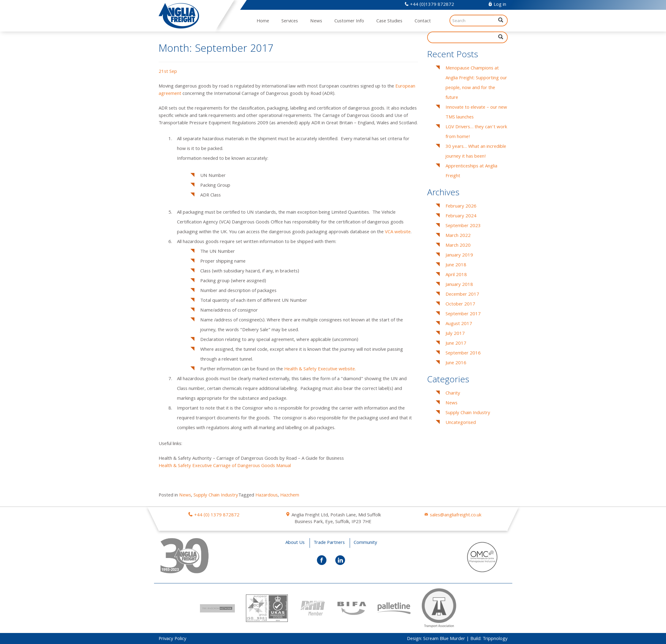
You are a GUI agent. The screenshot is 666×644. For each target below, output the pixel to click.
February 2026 (461, 207)
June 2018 (456, 265)
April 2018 (456, 275)
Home (263, 21)
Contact (423, 21)
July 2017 (455, 334)
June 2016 (456, 363)
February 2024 (461, 216)
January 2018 (459, 285)
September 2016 (463, 354)
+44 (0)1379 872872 (429, 5)
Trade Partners (329, 543)
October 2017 (460, 305)
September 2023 (463, 226)
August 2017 (459, 324)
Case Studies (389, 21)
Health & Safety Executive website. (320, 369)
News (316, 21)
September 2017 (463, 314)
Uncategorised (461, 423)
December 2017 (462, 295)
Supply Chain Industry (216, 496)
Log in (497, 5)
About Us (295, 543)
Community (365, 543)
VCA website (398, 232)
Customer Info (349, 21)
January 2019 (459, 256)
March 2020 (458, 246)
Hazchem (290, 496)
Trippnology (495, 639)
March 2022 (458, 236)
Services (290, 21)
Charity (453, 394)
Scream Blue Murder (444, 639)
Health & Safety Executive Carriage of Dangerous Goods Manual (225, 466)
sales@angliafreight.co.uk (456, 515)
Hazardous (267, 496)
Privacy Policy (173, 639)
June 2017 (456, 344)
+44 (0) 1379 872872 (217, 515)
